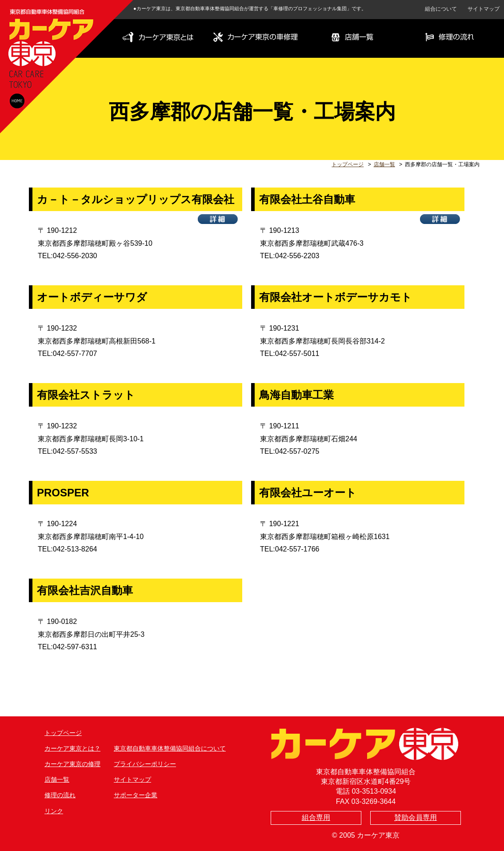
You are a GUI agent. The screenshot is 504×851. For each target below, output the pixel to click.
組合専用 (316, 817)
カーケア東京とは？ (72, 748)
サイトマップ (484, 9)
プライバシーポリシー (145, 764)
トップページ (348, 164)
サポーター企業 (136, 795)
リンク (54, 811)
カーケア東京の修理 (72, 764)
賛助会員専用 (416, 817)
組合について (441, 9)
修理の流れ (60, 795)
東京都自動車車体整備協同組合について (170, 748)
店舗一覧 (384, 164)
